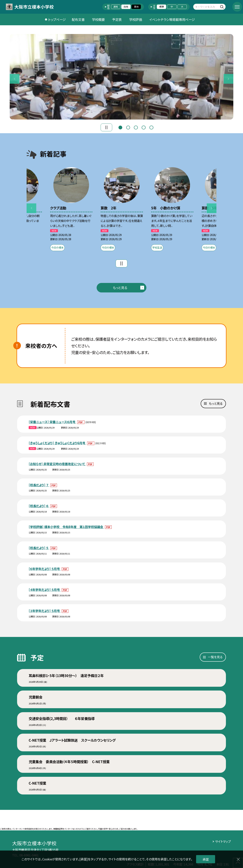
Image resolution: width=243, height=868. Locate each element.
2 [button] (128, 127)
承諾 (206, 859)
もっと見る (120, 288)
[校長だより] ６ (39, 506)
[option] (121, 77)
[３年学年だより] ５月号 (45, 611)
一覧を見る (215, 657)
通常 (116, 7)
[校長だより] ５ (39, 548)
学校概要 (98, 19)
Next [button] (228, 79)
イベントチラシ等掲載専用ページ (172, 19)
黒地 (136, 7)
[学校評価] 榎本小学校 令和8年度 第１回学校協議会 (66, 527)
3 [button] (136, 127)
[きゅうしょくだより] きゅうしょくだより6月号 (57, 443)
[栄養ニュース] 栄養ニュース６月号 (52, 422)
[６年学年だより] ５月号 (45, 569)
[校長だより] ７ (39, 485)
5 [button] (151, 127)
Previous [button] (15, 79)
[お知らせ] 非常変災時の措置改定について (57, 464)
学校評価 (136, 19)
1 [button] (120, 127)
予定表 (117, 19)
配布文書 (78, 19)
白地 (126, 7)
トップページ (57, 19)
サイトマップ (223, 841)
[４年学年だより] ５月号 (45, 590)
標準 (162, 7)
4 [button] (144, 127)
